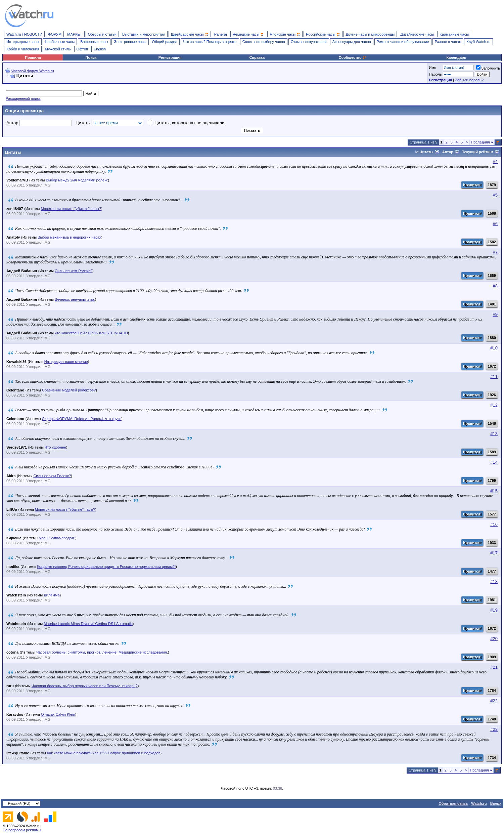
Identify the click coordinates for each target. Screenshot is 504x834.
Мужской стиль (58, 49)
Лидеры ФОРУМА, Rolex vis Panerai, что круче (82, 419)
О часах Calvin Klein (58, 714)
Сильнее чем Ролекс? (74, 271)
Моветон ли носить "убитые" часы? (71, 209)
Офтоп (82, 49)
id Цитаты (427, 152)
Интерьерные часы (23, 42)
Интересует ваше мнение (66, 362)
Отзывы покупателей (309, 42)
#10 (494, 348)
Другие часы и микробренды (370, 34)
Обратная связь (453, 803)
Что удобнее (55, 447)
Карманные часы (454, 34)
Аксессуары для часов (352, 42)
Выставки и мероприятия (144, 34)
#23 (494, 729)
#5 (495, 195)
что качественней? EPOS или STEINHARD (91, 333)
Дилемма (52, 595)
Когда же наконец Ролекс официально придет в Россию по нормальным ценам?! (106, 567)
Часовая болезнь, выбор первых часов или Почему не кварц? (85, 686)
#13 (494, 434)
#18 (494, 581)
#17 (494, 553)
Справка (257, 57)
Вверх (496, 803)
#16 (494, 524)
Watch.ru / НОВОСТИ (24, 34)
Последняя (482, 142)
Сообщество (353, 57)
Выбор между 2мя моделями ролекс (77, 180)
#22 (494, 701)
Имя (432, 68)
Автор (39, 123)
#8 (495, 286)
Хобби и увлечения (23, 49)
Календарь (456, 57)
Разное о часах (448, 42)
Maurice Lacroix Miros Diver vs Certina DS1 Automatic (88, 624)
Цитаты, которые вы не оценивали (186, 123)
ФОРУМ (55, 34)
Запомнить (488, 68)
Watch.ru (479, 803)
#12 (494, 405)
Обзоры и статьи (102, 34)
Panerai (221, 34)
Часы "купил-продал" (57, 538)
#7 (495, 252)
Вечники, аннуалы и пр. (75, 299)
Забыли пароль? (469, 80)
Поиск (91, 57)
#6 (495, 224)
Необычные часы (60, 42)
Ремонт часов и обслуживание (403, 42)
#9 (495, 314)
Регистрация (170, 57)
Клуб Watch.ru (478, 42)
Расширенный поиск (23, 98)
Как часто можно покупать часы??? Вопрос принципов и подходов (104, 753)
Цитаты (109, 123)
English (100, 49)
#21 (494, 667)
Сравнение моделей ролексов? (69, 390)
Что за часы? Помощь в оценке (210, 42)
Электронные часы (130, 42)
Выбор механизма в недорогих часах (69, 237)
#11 (494, 377)
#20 (494, 639)
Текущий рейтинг (480, 152)
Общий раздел (165, 42)
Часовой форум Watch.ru (33, 71)
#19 (494, 610)
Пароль (435, 74)
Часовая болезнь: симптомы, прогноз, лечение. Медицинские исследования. (102, 652)
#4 (495, 161)
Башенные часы (94, 42)
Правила (33, 57)
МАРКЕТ (75, 34)
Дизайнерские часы (417, 34)
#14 (494, 462)
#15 (494, 491)
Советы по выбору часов (264, 42)
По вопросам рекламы (22, 830)
